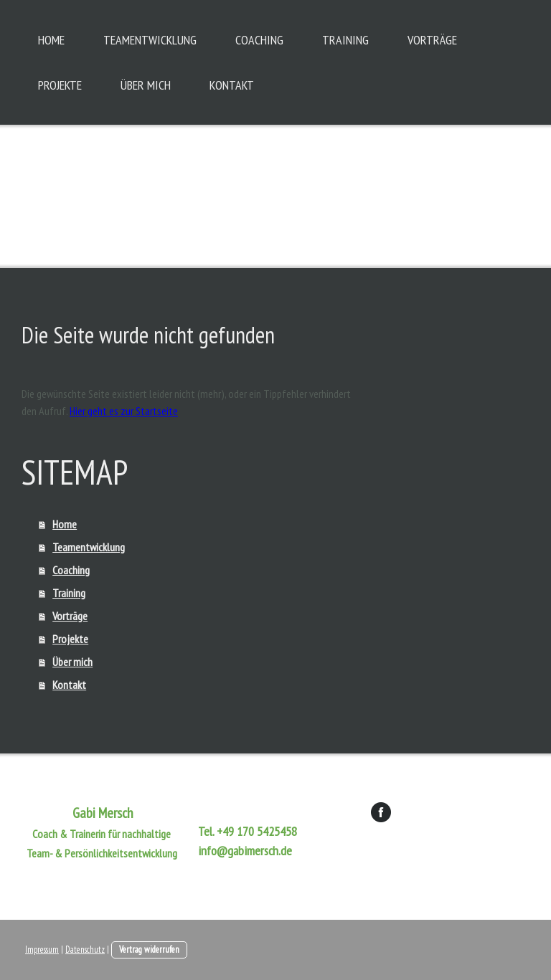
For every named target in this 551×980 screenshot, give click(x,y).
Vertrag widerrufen (149, 950)
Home (51, 40)
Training (345, 40)
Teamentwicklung (150, 40)
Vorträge (432, 40)
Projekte (60, 85)
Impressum (42, 950)
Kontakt (232, 85)
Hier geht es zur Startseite (124, 411)
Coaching (259, 40)
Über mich (146, 85)
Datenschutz (85, 950)
